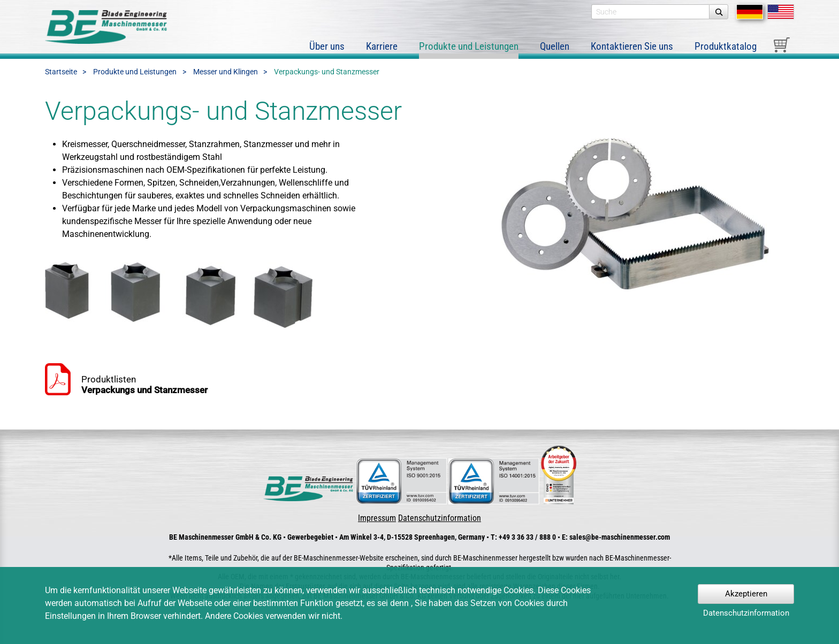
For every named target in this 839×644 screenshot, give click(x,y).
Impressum (377, 518)
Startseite (61, 72)
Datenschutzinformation (440, 518)
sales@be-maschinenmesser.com (620, 537)
